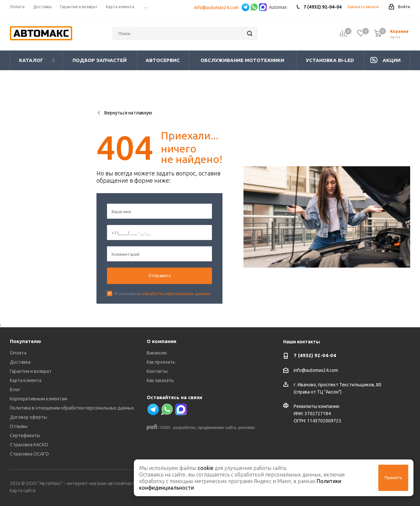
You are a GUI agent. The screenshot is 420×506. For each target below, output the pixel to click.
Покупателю (25, 341)
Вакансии (157, 353)
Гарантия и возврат (31, 371)
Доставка (20, 362)
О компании (161, 341)
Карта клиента (26, 380)
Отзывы (19, 426)
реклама (246, 428)
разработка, (185, 428)
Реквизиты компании (316, 406)
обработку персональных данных (176, 293)
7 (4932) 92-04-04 (315, 355)
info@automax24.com (217, 8)
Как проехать (161, 362)
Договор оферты (28, 417)
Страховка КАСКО (29, 445)
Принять (393, 477)
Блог (15, 390)
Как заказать (160, 380)
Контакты (157, 371)
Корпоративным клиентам (39, 399)
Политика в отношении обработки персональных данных (72, 408)
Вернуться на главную (124, 113)
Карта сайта (23, 491)
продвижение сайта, (217, 428)
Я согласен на (163, 293)
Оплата (18, 353)
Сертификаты (25, 435)
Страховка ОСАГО (29, 454)
